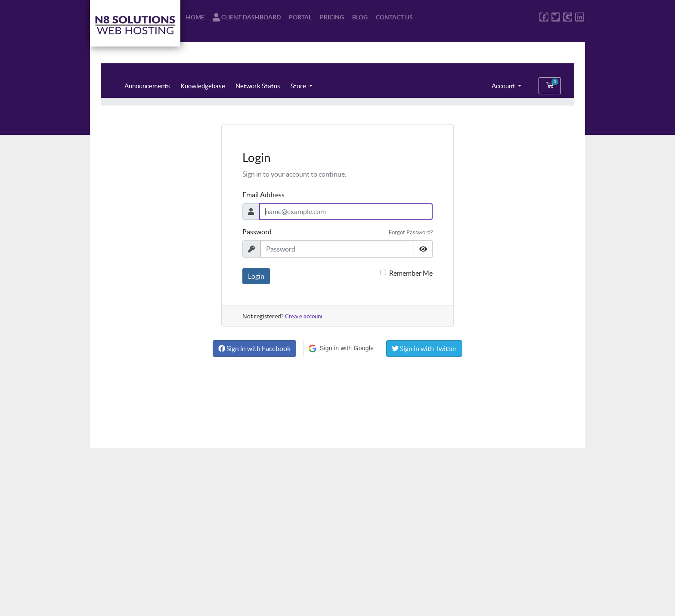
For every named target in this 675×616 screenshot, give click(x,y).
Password (257, 232)
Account (504, 86)
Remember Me (411, 273)
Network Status (258, 86)
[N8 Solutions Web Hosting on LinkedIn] (580, 17)
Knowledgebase (203, 86)
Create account (304, 316)
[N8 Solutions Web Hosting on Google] (568, 17)
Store (299, 86)
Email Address (263, 195)
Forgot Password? (411, 232)
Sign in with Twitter (424, 348)
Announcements (147, 86)
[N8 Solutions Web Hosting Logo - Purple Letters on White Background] (135, 23)
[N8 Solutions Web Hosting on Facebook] (544, 17)
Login (256, 276)
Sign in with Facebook (254, 348)
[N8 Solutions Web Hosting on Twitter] (556, 17)
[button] (341, 348)
